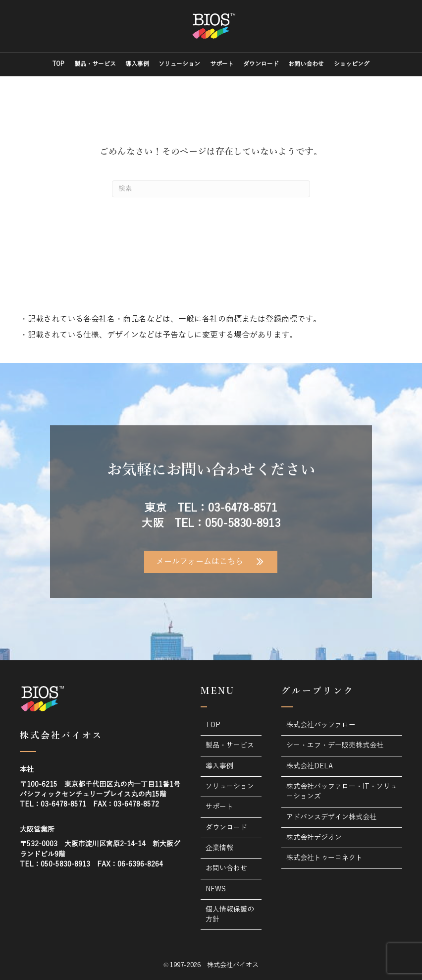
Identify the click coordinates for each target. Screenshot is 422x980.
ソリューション (179, 64)
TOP (58, 64)
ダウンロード (261, 64)
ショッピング (352, 64)
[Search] (211, 189)
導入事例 (137, 64)
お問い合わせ (306, 64)
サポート (222, 64)
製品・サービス (95, 64)
